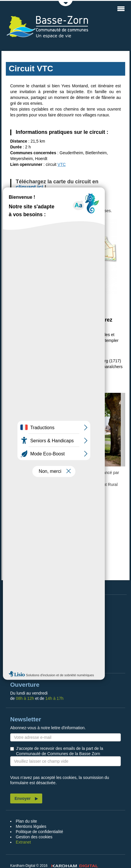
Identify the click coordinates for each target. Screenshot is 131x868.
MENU (121, 9)
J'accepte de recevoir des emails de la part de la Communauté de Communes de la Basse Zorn (60, 751)
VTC (62, 164)
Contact (22, 661)
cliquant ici (29, 187)
